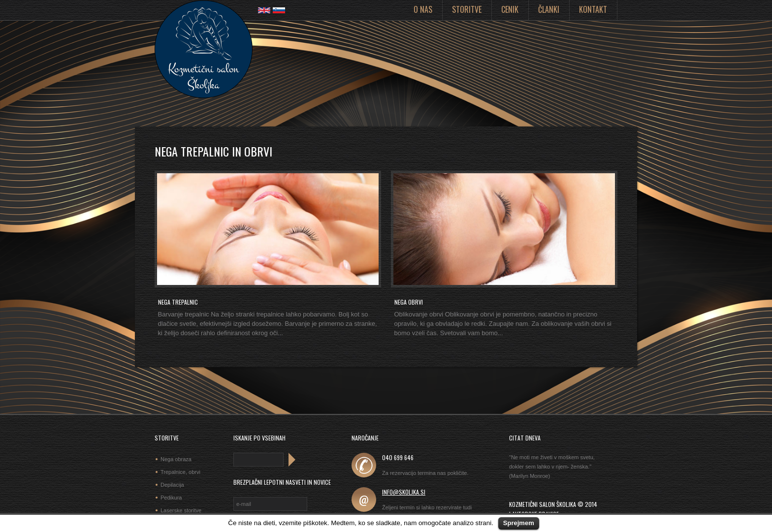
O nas (423, 9)
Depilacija (172, 485)
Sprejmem (519, 523)
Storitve (467, 9)
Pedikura (171, 498)
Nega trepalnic (178, 302)
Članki (549, 9)
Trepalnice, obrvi (180, 472)
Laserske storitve (181, 510)
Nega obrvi (409, 302)
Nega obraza (176, 459)
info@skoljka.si (404, 492)
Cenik (510, 9)
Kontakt (593, 9)
